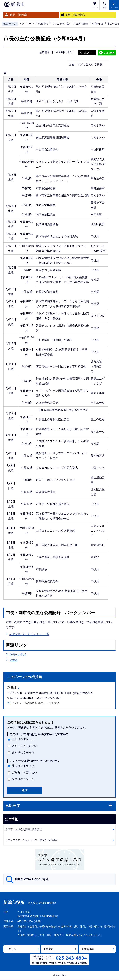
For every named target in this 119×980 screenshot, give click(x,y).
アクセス (11, 949)
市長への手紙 (18, 655)
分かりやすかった (23, 739)
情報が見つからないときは (32, 879)
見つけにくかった (23, 779)
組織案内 (49, 949)
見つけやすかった (23, 766)
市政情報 (43, 24)
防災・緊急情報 (19, 15)
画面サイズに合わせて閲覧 (86, 64)
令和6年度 (98, 24)
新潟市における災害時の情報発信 (24, 829)
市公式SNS (88, 949)
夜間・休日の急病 (75, 15)
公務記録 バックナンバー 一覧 (29, 634)
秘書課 (14, 660)
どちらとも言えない (24, 746)
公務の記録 (82, 24)
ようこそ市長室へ (62, 24)
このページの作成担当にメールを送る (36, 703)
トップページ (26, 24)
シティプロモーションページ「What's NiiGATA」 (32, 840)
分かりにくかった (23, 752)
